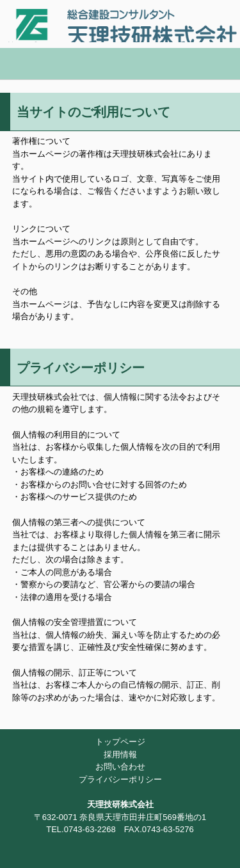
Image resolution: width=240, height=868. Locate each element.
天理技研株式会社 (120, 21)
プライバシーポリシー (120, 779)
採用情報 (120, 754)
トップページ (120, 742)
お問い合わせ (120, 767)
